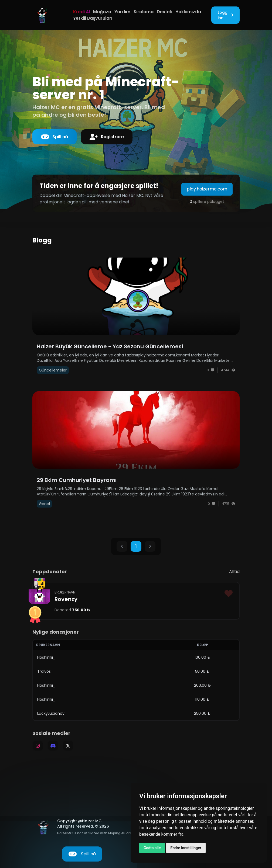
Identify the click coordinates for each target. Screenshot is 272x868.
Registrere (107, 137)
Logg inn (225, 15)
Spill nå (55, 137)
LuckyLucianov (51, 713)
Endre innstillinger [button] (186, 848)
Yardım (122, 12)
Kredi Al (81, 12)
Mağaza (102, 12)
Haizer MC (92, 821)
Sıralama (144, 12)
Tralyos (44, 671)
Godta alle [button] (152, 848)
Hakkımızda (188, 12)
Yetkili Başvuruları (93, 18)
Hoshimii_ (46, 657)
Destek (164, 12)
